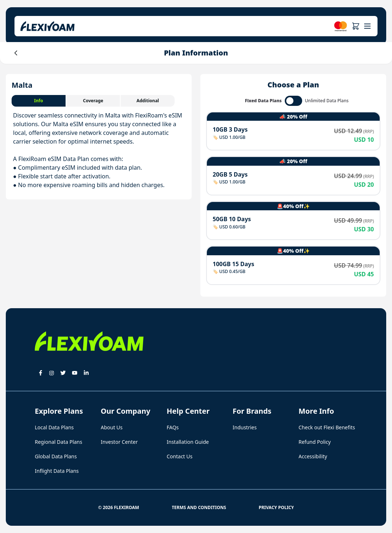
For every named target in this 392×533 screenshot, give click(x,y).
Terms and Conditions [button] (199, 507)
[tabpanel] (99, 150)
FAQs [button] (173, 427)
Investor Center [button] (119, 442)
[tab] (39, 101)
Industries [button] (245, 427)
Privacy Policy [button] (276, 507)
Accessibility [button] (313, 456)
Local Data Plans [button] (54, 427)
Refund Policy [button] (315, 442)
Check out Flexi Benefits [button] (327, 427)
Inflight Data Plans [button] (57, 471)
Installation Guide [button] (188, 442)
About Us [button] (112, 427)
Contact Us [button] (180, 456)
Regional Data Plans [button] (59, 442)
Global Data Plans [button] (56, 456)
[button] (356, 26)
